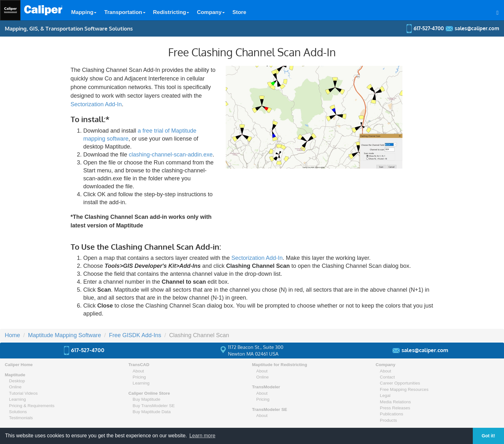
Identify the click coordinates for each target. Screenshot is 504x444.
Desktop (17, 381)
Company (211, 12)
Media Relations (395, 402)
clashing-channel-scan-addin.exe (171, 155)
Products (388, 420)
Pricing (139, 377)
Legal (385, 395)
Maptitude (15, 375)
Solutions (18, 412)
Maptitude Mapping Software (64, 335)
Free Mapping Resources (404, 389)
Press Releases (395, 408)
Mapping (84, 12)
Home (12, 335)
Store (239, 12)
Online (15, 387)
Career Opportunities (400, 383)
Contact (387, 377)
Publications (391, 414)
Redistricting (171, 12)
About (138, 371)
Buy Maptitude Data (152, 412)
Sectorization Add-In (96, 104)
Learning (17, 399)
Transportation (125, 12)
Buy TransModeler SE (154, 406)
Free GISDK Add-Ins (135, 335)
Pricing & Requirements (32, 406)
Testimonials (21, 418)
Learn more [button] (202, 436)
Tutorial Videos (23, 393)
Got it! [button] (488, 436)
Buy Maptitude (147, 399)
